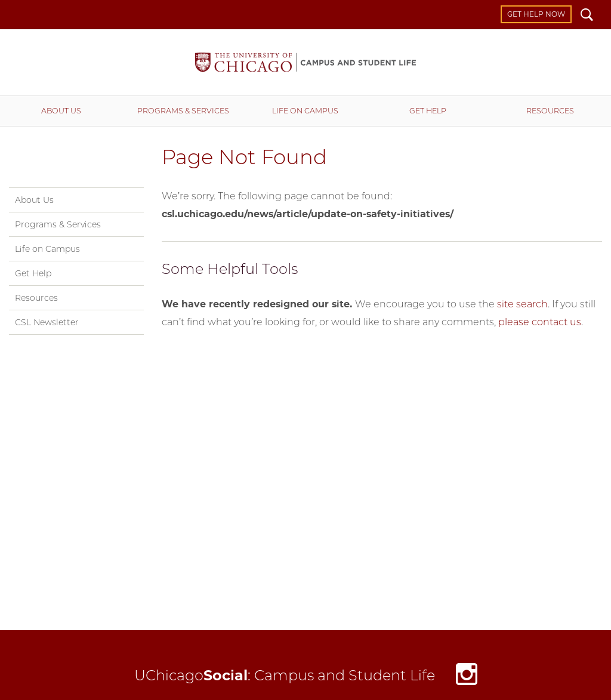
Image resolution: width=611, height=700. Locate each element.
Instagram (467, 677)
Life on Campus (305, 111)
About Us (61, 111)
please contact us (540, 322)
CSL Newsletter (47, 322)
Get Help (428, 111)
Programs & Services (183, 111)
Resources (550, 111)
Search (587, 16)
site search (522, 304)
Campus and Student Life (305, 62)
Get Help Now (536, 14)
